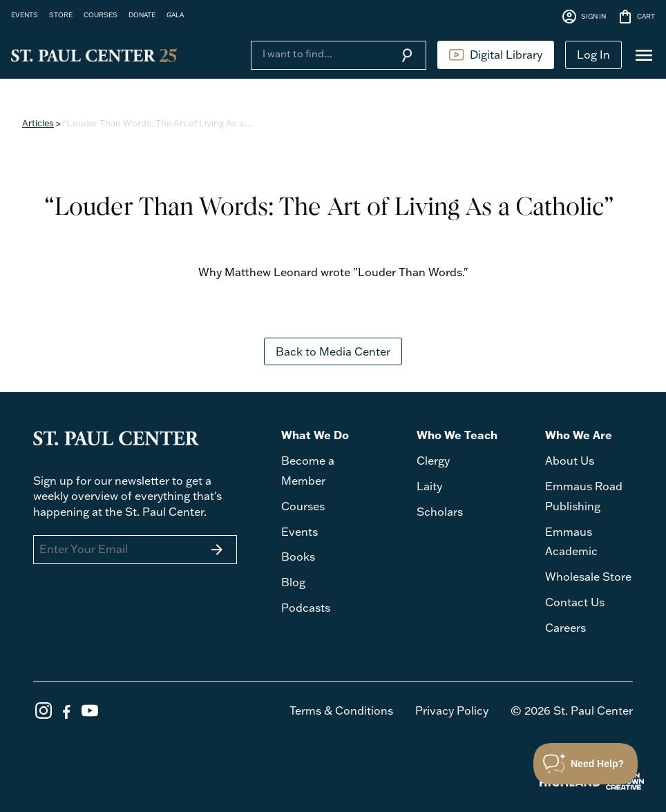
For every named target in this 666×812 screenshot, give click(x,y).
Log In (593, 55)
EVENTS (25, 14)
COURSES (101, 14)
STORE (61, 14)
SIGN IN (583, 17)
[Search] (319, 54)
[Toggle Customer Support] (586, 764)
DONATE (142, 14)
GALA (175, 14)
